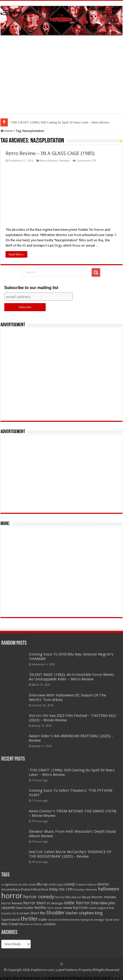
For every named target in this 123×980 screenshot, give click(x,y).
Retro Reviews (49, 161)
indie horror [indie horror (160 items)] (77, 903)
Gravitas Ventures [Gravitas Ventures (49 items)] (85, 890)
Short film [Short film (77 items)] (38, 913)
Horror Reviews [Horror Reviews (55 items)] (12, 903)
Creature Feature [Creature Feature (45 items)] (86, 885)
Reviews (64, 161)
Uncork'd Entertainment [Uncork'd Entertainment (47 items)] (64, 920)
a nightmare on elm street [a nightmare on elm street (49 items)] (19, 884)
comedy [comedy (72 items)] (69, 884)
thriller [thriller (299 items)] (29, 919)
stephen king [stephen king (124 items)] (91, 913)
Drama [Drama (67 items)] (25, 889)
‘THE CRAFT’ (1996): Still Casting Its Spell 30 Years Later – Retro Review (60, 122)
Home (7, 131)
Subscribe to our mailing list (31, 288)
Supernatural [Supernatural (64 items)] (11, 920)
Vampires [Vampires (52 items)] (87, 920)
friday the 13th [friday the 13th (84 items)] (61, 889)
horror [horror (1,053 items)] (12, 896)
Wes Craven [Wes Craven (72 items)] (10, 924)
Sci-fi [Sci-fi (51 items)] (15, 913)
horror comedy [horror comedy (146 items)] (39, 897)
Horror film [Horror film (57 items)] (63, 897)
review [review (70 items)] (68, 908)
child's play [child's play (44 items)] (55, 885)
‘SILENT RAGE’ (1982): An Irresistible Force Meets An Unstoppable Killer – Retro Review (71, 677)
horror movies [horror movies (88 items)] (104, 897)
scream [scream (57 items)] (24, 913)
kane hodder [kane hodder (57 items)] (25, 908)
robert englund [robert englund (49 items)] (98, 908)
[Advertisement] (61, 78)
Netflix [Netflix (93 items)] (40, 908)
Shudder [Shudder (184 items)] (55, 913)
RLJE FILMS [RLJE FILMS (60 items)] (80, 908)
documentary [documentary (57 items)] (11, 890)
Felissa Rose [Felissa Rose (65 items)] (40, 889)
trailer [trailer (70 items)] (43, 920)
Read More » (16, 254)
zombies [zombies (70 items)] (49, 924)
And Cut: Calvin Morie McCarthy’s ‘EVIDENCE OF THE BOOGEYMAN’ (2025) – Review (70, 854)
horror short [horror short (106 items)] (35, 903)
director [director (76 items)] (103, 884)
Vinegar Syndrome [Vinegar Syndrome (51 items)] (107, 920)
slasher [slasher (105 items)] (72, 913)
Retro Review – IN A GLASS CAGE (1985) (50, 153)
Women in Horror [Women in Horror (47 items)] (31, 924)
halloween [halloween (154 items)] (109, 889)
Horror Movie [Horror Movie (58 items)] (81, 897)
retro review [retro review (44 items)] (54, 908)
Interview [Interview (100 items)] (99, 903)
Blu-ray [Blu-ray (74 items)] (42, 884)
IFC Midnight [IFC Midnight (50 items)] (55, 903)
